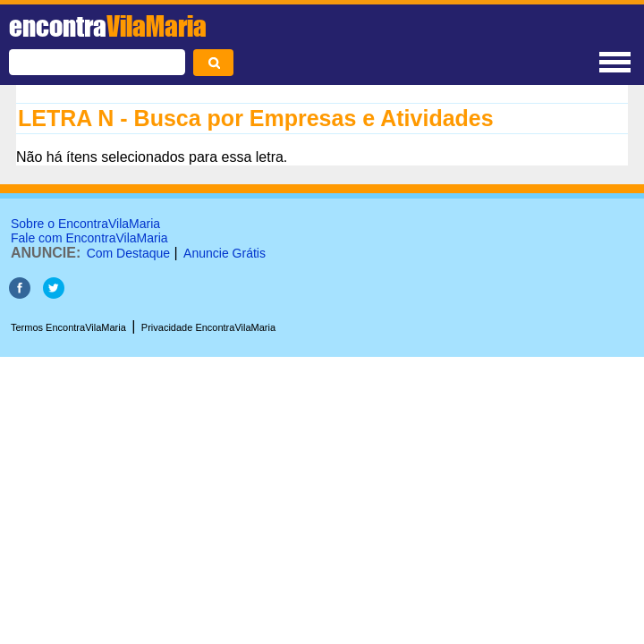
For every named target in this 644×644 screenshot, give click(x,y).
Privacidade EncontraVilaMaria (208, 327)
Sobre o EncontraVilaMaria (85, 224)
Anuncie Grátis (225, 253)
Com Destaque (128, 253)
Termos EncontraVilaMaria (68, 327)
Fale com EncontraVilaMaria (89, 238)
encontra (108, 26)
